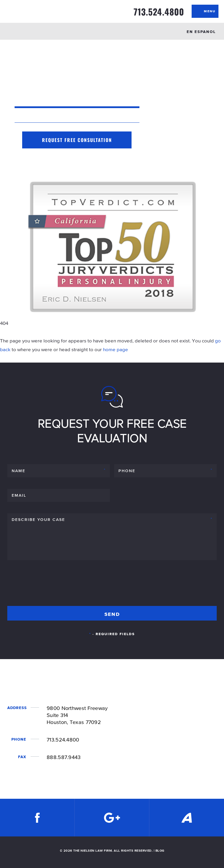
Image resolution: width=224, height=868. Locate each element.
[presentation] (52, 585)
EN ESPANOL (201, 32)
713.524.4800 (159, 12)
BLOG (160, 851)
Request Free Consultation (77, 140)
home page (116, 349)
